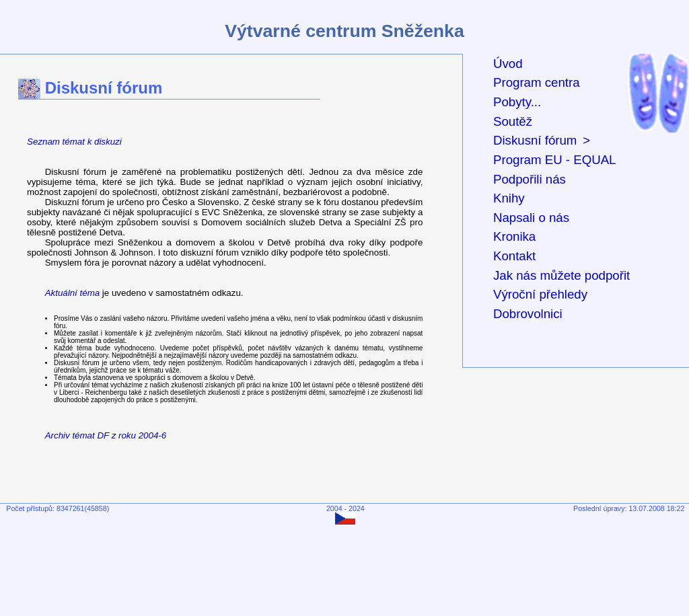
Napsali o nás (531, 218)
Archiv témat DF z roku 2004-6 (106, 435)
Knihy (509, 198)
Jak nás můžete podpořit (561, 275)
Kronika (514, 236)
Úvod (508, 64)
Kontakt (514, 256)
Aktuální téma (73, 293)
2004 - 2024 (346, 508)
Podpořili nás (530, 179)
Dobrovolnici (528, 314)
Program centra (537, 82)
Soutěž (513, 121)
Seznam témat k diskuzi (74, 142)
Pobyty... (517, 102)
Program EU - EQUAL (554, 160)
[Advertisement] (347, 566)
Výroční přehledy (540, 294)
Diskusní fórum (535, 140)
